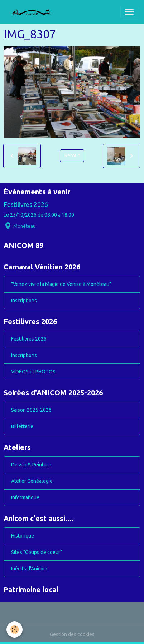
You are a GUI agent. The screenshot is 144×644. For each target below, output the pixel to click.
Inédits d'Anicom (29, 569)
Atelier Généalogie (32, 481)
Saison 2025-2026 (31, 410)
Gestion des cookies (72, 634)
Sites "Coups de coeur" (37, 552)
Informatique (25, 497)
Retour (72, 155)
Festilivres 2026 (26, 205)
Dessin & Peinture (31, 465)
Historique (23, 536)
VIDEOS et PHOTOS (33, 372)
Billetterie (22, 426)
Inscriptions (24, 301)
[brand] (34, 12)
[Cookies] (15, 630)
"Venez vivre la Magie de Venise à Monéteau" (61, 284)
